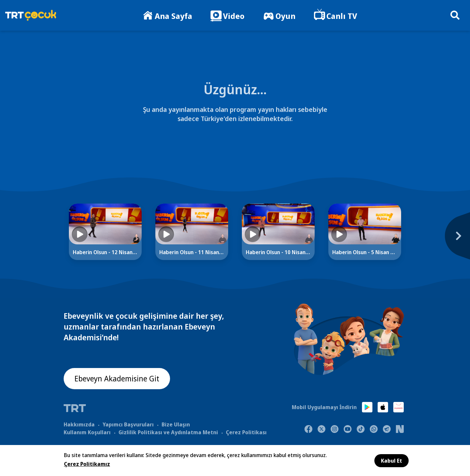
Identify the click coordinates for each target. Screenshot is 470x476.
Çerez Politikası (246, 432)
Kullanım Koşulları (87, 432)
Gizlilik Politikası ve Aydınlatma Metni (168, 432)
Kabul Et (392, 461)
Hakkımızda (79, 424)
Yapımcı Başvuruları (128, 424)
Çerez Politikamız (87, 464)
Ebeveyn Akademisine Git (118, 379)
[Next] (423, 239)
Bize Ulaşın (176, 424)
